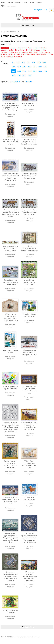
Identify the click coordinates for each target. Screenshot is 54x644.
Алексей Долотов (34, 48)
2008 (19, 67)
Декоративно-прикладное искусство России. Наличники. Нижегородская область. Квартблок (29, 538)
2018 (35, 71)
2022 (19, 75)
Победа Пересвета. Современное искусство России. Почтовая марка (10, 464)
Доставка (17, 3)
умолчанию (16, 82)
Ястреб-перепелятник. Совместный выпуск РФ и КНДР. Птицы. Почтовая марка (10, 177)
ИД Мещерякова (14, 52)
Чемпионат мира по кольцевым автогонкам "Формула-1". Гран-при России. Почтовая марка (10, 107)
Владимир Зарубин (7, 50)
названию (28, 82)
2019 (40, 71)
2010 (30, 67)
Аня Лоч (44, 48)
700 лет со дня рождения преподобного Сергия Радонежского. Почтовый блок (29, 576)
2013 (45, 67)
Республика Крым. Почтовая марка (29, 315)
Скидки (24, 3)
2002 (23, 62)
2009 (24, 67)
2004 (34, 62)
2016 (24, 71)
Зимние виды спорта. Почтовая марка (29, 104)
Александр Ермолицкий (19, 48)
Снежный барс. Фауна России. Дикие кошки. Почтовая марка (29, 176)
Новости (4, 3)
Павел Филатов (41, 54)
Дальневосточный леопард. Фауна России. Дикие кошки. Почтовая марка (10, 213)
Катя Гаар (25, 52)
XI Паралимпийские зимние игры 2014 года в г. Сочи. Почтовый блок (10, 501)
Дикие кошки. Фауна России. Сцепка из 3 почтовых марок (10, 248)
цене (22, 82)
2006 (44, 62)
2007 (14, 67)
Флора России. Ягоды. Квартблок (10, 611)
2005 (39, 62)
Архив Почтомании (13, 32)
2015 (19, 71)
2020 (45, 71)
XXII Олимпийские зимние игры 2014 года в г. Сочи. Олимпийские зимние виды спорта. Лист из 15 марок (10, 427)
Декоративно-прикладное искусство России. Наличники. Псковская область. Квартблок (10, 576)
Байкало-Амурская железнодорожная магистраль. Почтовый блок (29, 354)
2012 (40, 67)
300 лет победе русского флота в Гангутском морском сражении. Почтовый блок (10, 538)
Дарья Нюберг (20, 50)
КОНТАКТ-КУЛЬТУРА (36, 52)
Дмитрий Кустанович (33, 50)
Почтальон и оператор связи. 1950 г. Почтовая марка (10, 142)
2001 (18, 62)
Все (13, 62)
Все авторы (5, 48)
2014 (14, 71)
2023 (24, 75)
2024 (30, 75)
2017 (30, 71)
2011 (35, 67)
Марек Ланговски (14, 54)
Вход (45, 10)
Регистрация (38, 10)
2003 (29, 62)
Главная (3, 32)
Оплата (10, 3)
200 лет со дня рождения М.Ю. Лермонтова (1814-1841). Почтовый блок (10, 317)
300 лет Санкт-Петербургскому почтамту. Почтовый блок (29, 464)
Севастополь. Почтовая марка (10, 351)
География (32, 3)
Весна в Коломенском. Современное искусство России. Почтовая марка (29, 426)
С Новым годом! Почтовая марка (29, 498)
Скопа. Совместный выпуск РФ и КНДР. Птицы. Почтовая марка (29, 142)
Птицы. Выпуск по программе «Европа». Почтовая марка (10, 282)
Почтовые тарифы (8, 6)
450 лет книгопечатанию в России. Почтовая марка (29, 248)
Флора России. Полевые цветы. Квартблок (29, 282)
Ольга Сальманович (28, 54)
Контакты (40, 3)
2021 (14, 75)
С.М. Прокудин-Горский (14, 56)
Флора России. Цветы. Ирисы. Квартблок (10, 388)
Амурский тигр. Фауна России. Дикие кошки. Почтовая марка (29, 212)
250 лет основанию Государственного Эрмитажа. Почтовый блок (29, 390)
